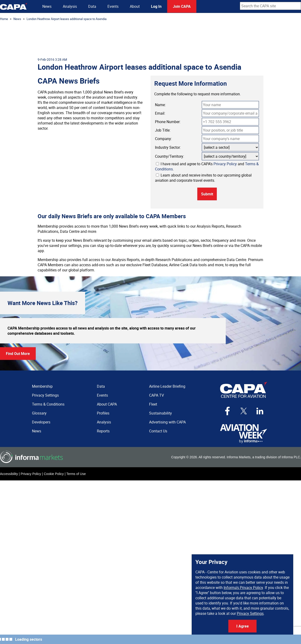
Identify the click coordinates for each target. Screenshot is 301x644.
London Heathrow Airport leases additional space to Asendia (67, 19)
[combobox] (270, 6)
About (135, 6)
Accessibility (9, 474)
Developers (41, 422)
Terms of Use (76, 474)
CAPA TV (156, 395)
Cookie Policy (54, 474)
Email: (160, 113)
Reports (103, 431)
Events (113, 6)
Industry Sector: (168, 147)
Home (4, 19)
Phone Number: (168, 122)
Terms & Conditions (48, 404)
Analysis (70, 6)
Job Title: (163, 130)
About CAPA (107, 404)
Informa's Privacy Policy (243, 588)
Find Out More (18, 354)
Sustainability (160, 413)
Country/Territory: (170, 156)
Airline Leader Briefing (167, 386)
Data (92, 6)
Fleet (153, 404)
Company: (163, 139)
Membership (42, 386)
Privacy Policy (225, 164)
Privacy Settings (250, 613)
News (47, 6)
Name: (160, 105)
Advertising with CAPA (167, 422)
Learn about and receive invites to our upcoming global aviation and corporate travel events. (203, 178)
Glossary (39, 413)
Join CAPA (182, 6)
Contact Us (158, 431)
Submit (207, 194)
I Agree (243, 626)
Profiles (103, 413)
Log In (156, 6)
